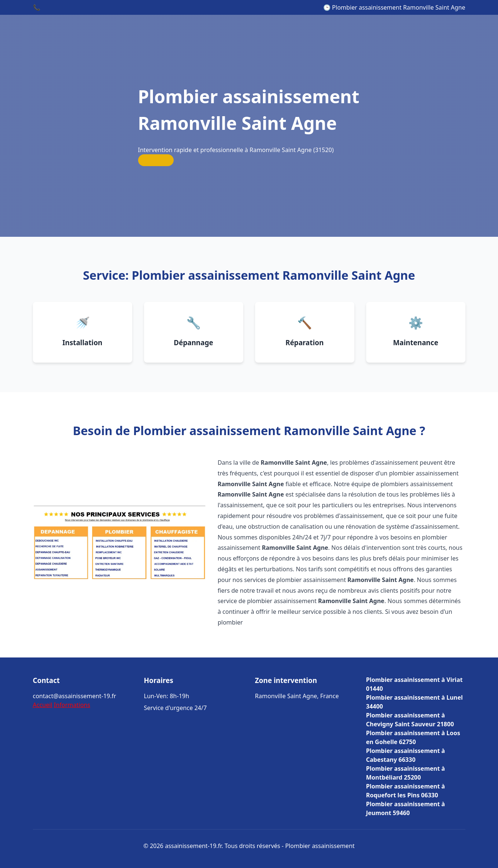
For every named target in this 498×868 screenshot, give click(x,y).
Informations (72, 705)
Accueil (43, 705)
